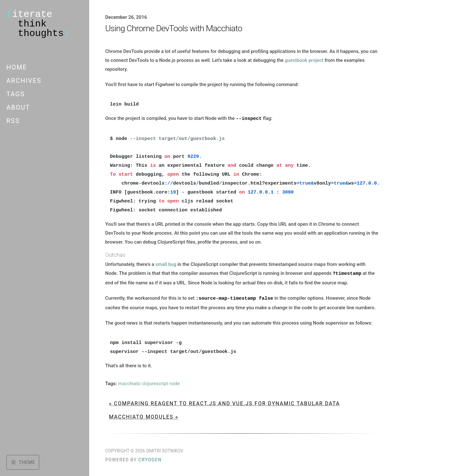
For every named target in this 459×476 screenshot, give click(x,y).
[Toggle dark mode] (23, 462)
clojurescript (155, 383)
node (175, 383)
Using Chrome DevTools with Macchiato (174, 28)
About (18, 107)
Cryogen (150, 459)
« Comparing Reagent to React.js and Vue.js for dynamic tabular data (225, 403)
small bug (166, 264)
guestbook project (304, 60)
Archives (24, 81)
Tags (16, 94)
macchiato (129, 383)
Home (17, 67)
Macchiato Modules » (144, 416)
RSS (13, 121)
